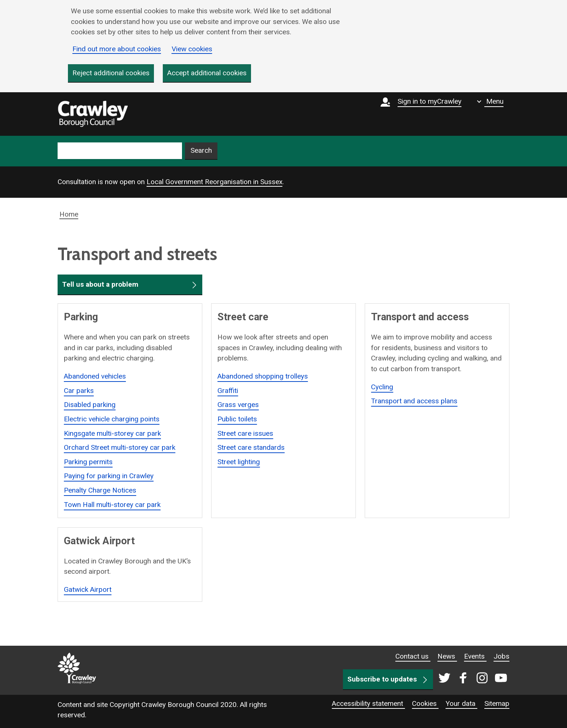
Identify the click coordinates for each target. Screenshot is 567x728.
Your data (461, 703)
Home (69, 214)
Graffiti (228, 391)
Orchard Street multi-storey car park (120, 447)
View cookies (192, 49)
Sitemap (497, 703)
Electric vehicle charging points (112, 419)
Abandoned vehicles (95, 376)
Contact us (413, 656)
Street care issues (245, 433)
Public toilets (237, 419)
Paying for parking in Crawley (109, 476)
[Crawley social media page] (471, 679)
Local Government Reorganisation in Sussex (214, 182)
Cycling (382, 387)
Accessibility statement (368, 703)
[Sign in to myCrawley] (423, 114)
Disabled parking (90, 405)
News (447, 656)
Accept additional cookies (207, 73)
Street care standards (251, 447)
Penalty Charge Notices (100, 490)
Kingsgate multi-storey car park (112, 433)
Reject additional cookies (111, 73)
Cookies (425, 703)
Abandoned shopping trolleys (263, 376)
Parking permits (88, 462)
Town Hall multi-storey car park (112, 505)
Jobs (501, 656)
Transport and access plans (414, 401)
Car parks (79, 391)
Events (475, 656)
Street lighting (239, 462)
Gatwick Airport (88, 589)
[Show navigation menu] (490, 101)
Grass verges (238, 405)
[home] (93, 114)
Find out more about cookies (117, 49)
